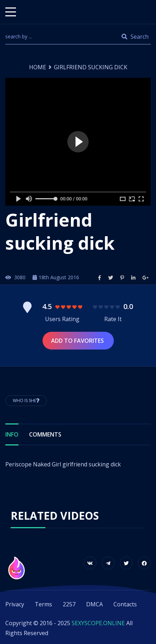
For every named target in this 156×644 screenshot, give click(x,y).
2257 (69, 604)
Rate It (113, 319)
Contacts (125, 604)
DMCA (94, 604)
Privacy (15, 604)
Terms (43, 604)
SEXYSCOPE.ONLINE (98, 623)
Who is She (26, 401)
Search (135, 37)
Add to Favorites (78, 341)
